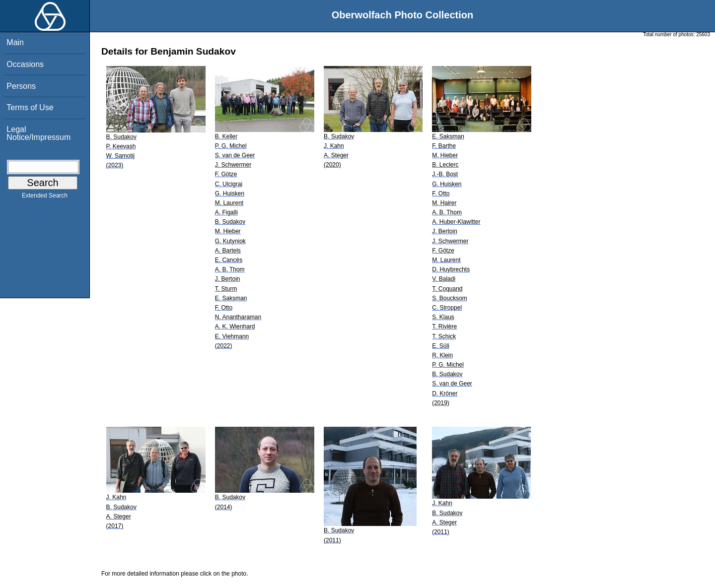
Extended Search (45, 197)
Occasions (25, 64)
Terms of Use (30, 107)
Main (15, 42)
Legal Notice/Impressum (38, 133)
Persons (21, 86)
